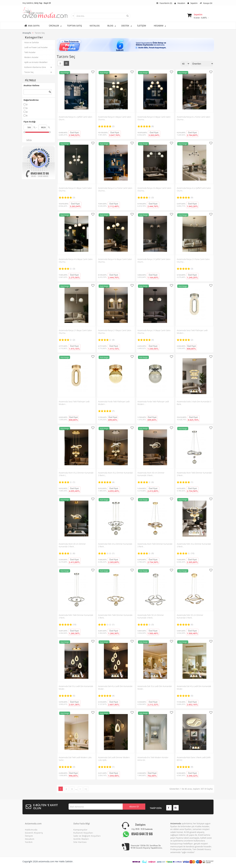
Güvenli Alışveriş (34, 833)
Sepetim (193, 3)
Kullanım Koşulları (83, 833)
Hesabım (180, 3)
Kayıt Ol (47, 3)
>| (86, 789)
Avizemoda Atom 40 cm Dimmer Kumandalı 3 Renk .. (151, 474)
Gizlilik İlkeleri (81, 839)
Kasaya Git (206, 3)
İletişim (29, 836)
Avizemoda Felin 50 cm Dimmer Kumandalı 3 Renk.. (151, 616)
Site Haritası (80, 842)
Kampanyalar (81, 830)
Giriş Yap (38, 3)
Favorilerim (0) (164, 3)
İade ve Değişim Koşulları (87, 836)
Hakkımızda (31, 830)
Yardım (29, 842)
